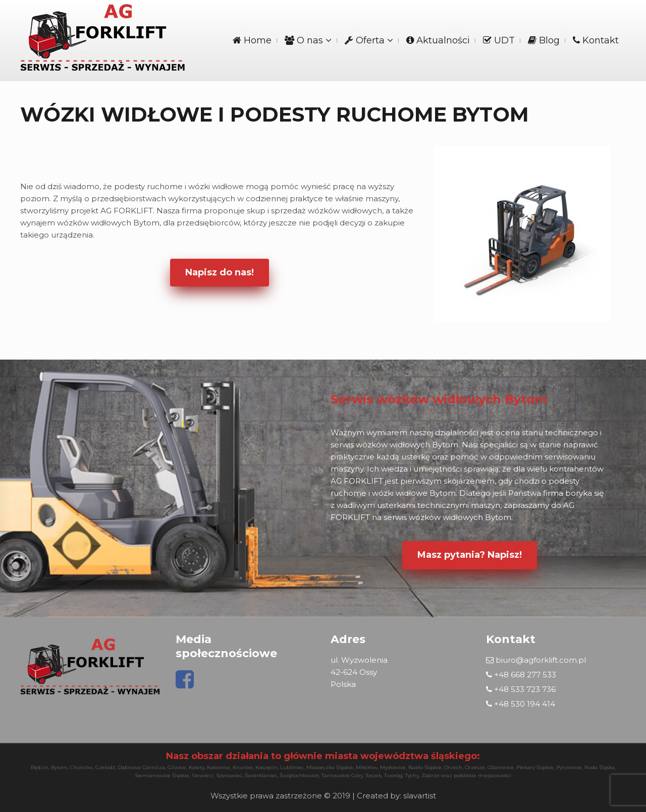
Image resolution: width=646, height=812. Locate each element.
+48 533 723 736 (521, 689)
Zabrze (430, 775)
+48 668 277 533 (521, 675)
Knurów (243, 767)
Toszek (373, 775)
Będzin (40, 767)
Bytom (59, 767)
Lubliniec (292, 767)
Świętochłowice (299, 775)
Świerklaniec (261, 775)
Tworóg (393, 775)
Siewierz (203, 775)
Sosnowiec (229, 775)
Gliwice (177, 767)
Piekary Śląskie (535, 767)
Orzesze (475, 767)
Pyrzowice (569, 767)
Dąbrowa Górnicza (141, 767)
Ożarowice (501, 767)
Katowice (219, 767)
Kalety (197, 767)
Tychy (412, 775)
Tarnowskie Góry (342, 775)
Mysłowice (393, 767)
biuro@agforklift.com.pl (536, 660)
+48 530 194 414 (521, 704)
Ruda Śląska (600, 767)
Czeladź (105, 767)
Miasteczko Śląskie (330, 767)
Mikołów (367, 767)
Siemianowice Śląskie (162, 775)
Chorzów (82, 767)
